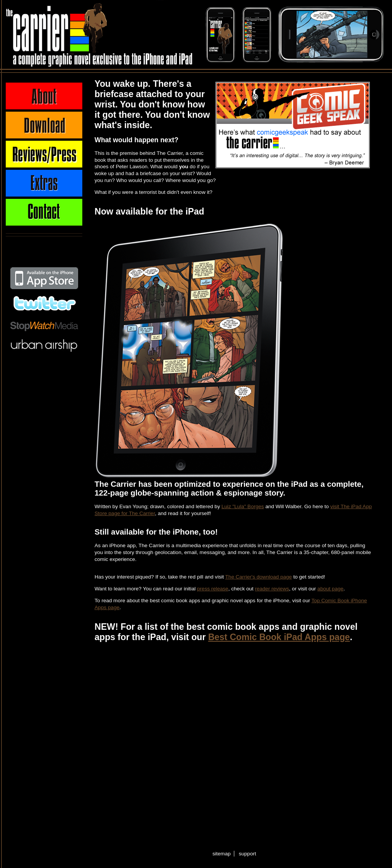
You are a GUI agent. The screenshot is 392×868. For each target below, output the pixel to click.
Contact (44, 212)
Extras (44, 183)
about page (330, 589)
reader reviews (272, 589)
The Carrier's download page (258, 577)
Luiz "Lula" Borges (243, 506)
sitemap (222, 854)
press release (213, 589)
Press (44, 154)
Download (44, 125)
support (247, 854)
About (44, 96)
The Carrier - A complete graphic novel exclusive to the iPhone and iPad (55, 34)
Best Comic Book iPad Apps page (279, 637)
